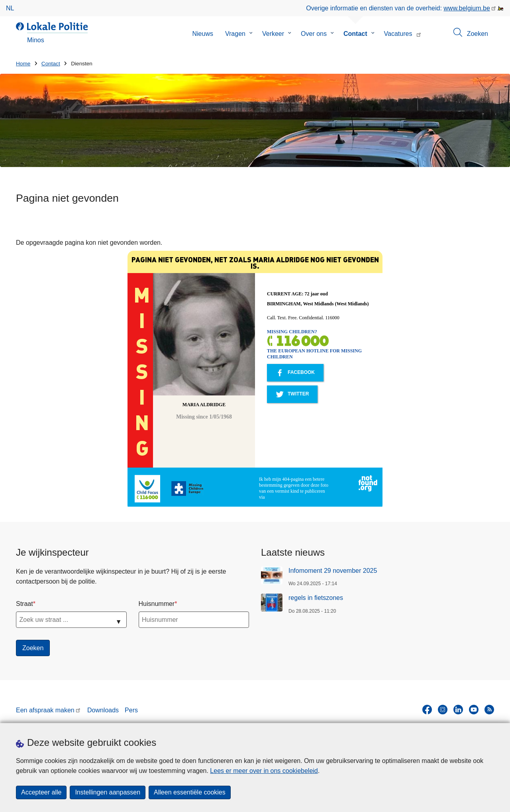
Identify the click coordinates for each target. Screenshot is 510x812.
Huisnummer (157, 604)
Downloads (103, 710)
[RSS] (489, 710)
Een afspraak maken (45, 710)
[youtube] (474, 710)
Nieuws (202, 34)
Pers (131, 710)
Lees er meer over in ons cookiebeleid (264, 771)
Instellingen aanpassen (108, 792)
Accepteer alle (41, 792)
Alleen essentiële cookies (190, 792)
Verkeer (273, 34)
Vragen (235, 34)
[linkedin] (458, 710)
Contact (355, 34)
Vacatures (398, 34)
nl (10, 8)
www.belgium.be (467, 8)
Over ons (314, 34)
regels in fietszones (316, 598)
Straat (25, 604)
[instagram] (443, 710)
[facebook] (427, 710)
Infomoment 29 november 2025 (333, 571)
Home (23, 64)
